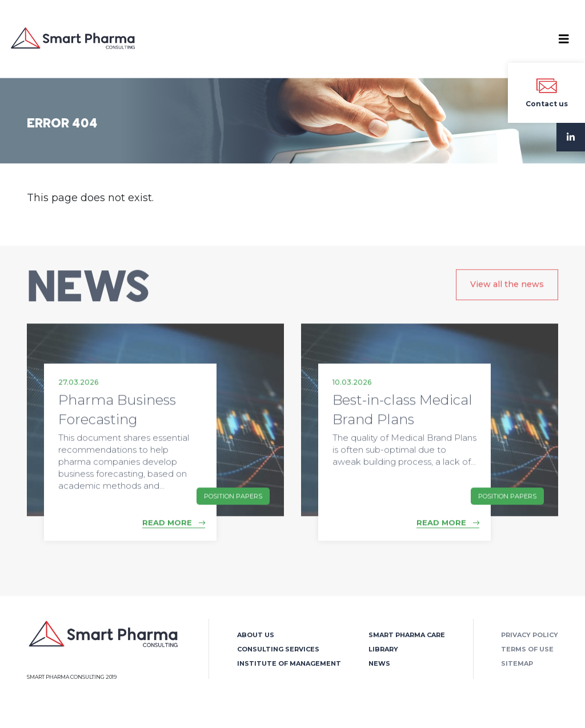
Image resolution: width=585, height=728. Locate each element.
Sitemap (517, 663)
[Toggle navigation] (564, 39)
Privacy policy (530, 635)
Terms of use (527, 649)
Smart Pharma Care (407, 635)
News (379, 663)
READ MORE (174, 530)
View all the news (507, 291)
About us (256, 635)
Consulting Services (278, 649)
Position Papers (233, 503)
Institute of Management (289, 663)
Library (383, 649)
